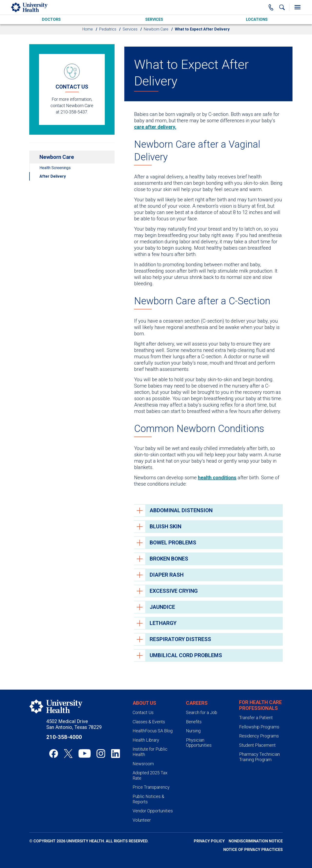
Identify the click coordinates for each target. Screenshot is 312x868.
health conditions (217, 478)
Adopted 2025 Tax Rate (150, 775)
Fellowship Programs (259, 727)
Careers (197, 703)
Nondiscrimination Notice (256, 841)
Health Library (146, 740)
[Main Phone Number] (271, 7)
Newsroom (143, 764)
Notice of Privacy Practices (253, 850)
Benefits (194, 722)
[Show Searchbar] (282, 7)
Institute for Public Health (150, 752)
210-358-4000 (64, 737)
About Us (144, 703)
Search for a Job (202, 712)
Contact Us (143, 712)
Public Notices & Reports (148, 799)
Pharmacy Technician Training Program (259, 757)
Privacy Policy (209, 841)
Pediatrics (108, 29)
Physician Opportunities (199, 743)
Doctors (51, 19)
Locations (257, 19)
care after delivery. (155, 127)
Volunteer (142, 820)
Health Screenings (55, 168)
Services (154, 19)
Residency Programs (259, 736)
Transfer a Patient (256, 718)
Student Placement (257, 745)
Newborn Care (156, 29)
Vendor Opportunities (153, 811)
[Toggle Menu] (297, 7)
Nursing (193, 731)
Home (88, 29)
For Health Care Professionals (260, 705)
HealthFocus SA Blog (153, 731)
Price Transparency (151, 787)
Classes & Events (149, 722)
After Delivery (53, 176)
